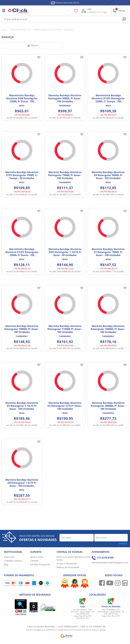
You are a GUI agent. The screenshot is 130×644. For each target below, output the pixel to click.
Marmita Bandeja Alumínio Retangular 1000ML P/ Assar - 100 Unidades (22, 329)
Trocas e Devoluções (67, 564)
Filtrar (33, 45)
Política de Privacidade (68, 567)
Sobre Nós (9, 557)
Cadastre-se (93, 12)
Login (105, 12)
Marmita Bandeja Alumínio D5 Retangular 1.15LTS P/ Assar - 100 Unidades (22, 406)
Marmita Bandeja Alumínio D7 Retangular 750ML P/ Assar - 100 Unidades (108, 252)
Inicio (4, 30)
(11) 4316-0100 (103, 558)
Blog (6, 564)
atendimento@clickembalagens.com (110, 562)
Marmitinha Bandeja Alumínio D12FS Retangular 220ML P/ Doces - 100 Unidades (22, 254)
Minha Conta (37, 557)
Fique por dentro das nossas (38, 538)
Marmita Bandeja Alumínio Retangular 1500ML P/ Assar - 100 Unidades (108, 329)
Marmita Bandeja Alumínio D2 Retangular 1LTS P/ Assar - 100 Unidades (65, 406)
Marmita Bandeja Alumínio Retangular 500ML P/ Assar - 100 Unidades (65, 98)
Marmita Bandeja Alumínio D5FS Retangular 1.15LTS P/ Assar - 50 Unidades (65, 252)
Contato (34, 561)
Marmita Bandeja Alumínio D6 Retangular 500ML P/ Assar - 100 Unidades (108, 175)
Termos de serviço (90, 630)
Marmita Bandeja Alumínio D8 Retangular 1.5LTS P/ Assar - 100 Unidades (22, 483)
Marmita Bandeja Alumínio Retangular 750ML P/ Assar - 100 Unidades (65, 175)
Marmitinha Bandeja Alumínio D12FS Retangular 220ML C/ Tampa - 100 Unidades (108, 100)
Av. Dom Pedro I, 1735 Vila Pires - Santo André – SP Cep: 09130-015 (83, 612)
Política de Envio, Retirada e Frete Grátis (73, 558)
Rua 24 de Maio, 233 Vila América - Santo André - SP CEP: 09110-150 (111, 612)
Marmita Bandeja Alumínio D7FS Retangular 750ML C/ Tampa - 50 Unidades (22, 175)
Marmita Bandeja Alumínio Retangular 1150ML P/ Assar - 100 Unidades (65, 329)
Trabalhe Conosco (13, 561)
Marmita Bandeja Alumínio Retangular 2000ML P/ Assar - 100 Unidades (108, 406)
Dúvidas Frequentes (40, 564)
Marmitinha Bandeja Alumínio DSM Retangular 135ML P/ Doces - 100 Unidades (22, 100)
